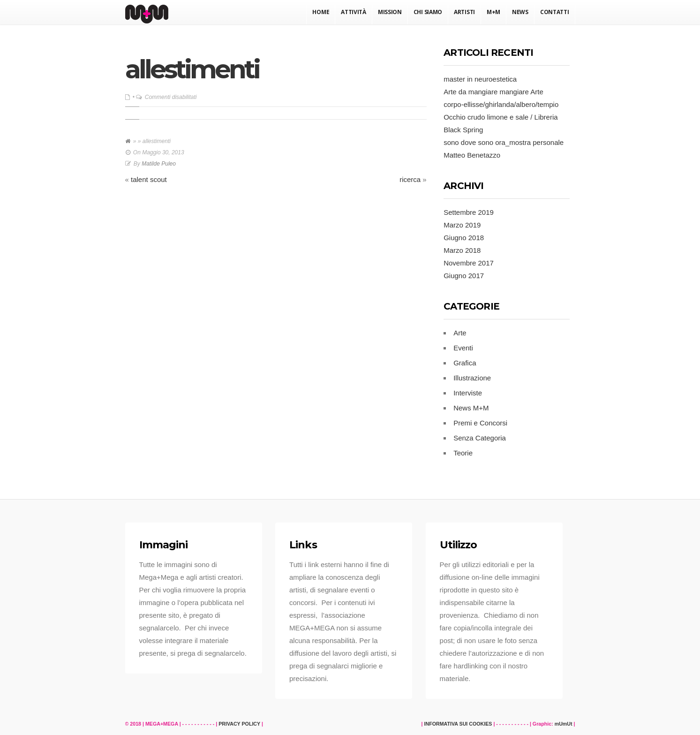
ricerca (410, 179)
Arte (460, 333)
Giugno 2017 (464, 276)
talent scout (149, 179)
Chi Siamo (428, 12)
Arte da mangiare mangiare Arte (493, 92)
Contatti (555, 12)
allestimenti (192, 69)
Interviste (468, 393)
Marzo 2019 (462, 225)
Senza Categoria (480, 438)
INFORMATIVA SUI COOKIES (458, 724)
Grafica (465, 363)
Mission (390, 12)
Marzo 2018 (462, 250)
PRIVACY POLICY (239, 724)
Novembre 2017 (469, 263)
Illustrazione (472, 378)
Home (321, 12)
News (520, 12)
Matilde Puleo (159, 164)
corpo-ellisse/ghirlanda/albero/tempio (501, 104)
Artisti (464, 12)
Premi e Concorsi (480, 423)
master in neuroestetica (480, 79)
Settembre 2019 (469, 212)
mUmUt (564, 724)
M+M (493, 12)
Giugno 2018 (464, 238)
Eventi (463, 348)
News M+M (471, 408)
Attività (354, 12)
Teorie (463, 453)
